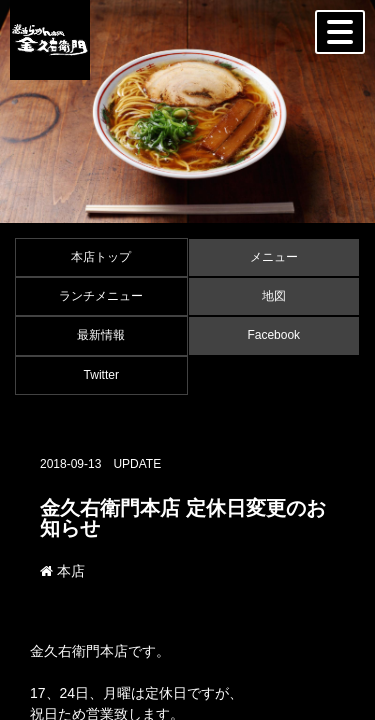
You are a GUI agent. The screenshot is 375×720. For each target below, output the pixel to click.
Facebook (273, 335)
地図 (274, 296)
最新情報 (101, 335)
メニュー (274, 257)
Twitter (101, 375)
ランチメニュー (101, 296)
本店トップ (101, 257)
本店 (62, 571)
